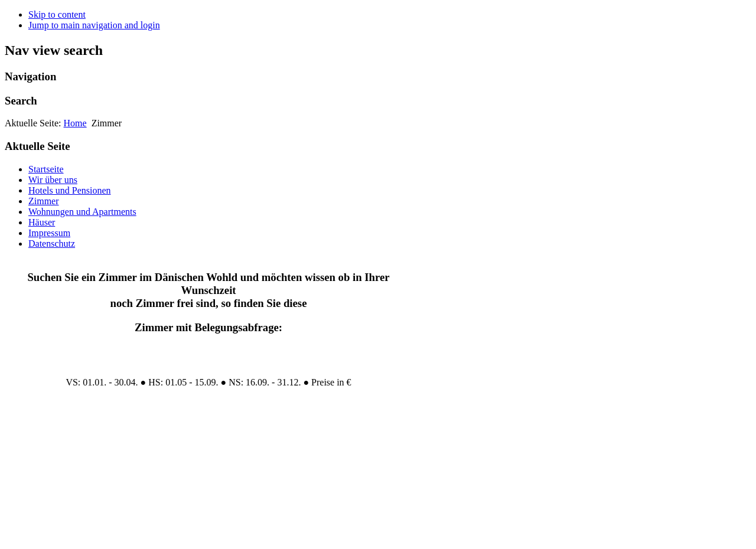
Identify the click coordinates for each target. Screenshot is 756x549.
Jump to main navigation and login (94, 25)
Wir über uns (53, 180)
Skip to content (57, 14)
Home (75, 123)
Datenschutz (52, 244)
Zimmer (44, 201)
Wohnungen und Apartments (82, 212)
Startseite (46, 169)
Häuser (42, 222)
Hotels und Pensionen (70, 190)
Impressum (49, 233)
